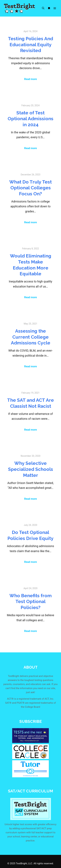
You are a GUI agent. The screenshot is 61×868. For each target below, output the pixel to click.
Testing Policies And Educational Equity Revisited (30, 45)
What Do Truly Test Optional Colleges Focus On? (30, 188)
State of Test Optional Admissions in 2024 (30, 119)
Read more (31, 79)
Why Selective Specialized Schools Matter (31, 469)
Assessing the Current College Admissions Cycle (31, 337)
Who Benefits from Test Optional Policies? (31, 602)
